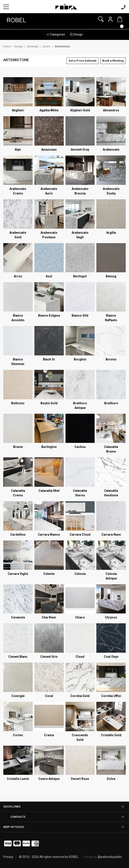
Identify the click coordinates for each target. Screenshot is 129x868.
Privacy (8, 857)
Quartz (46, 46)
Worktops (33, 46)
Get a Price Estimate (83, 61)
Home (7, 46)
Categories (57, 34)
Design (78, 34)
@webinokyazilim (110, 857)
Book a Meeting (113, 61)
